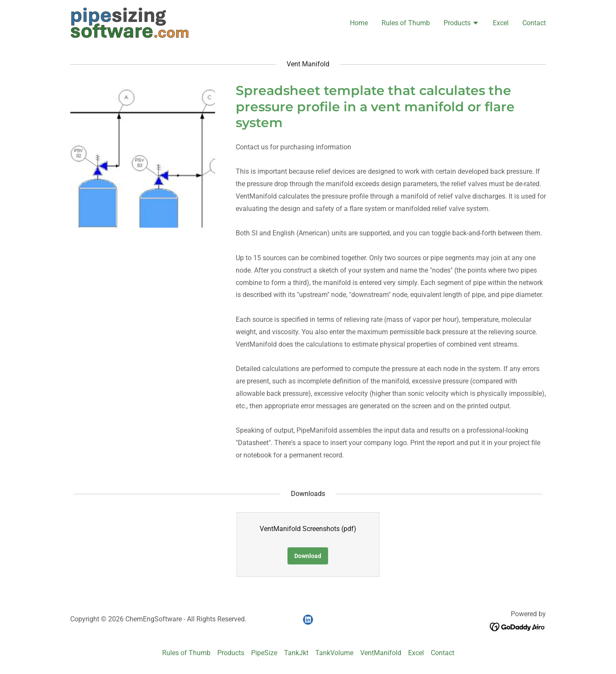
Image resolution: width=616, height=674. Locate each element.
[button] (461, 24)
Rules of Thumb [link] (406, 23)
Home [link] (359, 23)
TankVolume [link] (334, 653)
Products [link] (231, 653)
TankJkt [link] (296, 653)
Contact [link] (534, 23)
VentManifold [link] (381, 653)
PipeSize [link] (264, 653)
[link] (130, 22)
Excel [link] (501, 23)
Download (308, 556)
